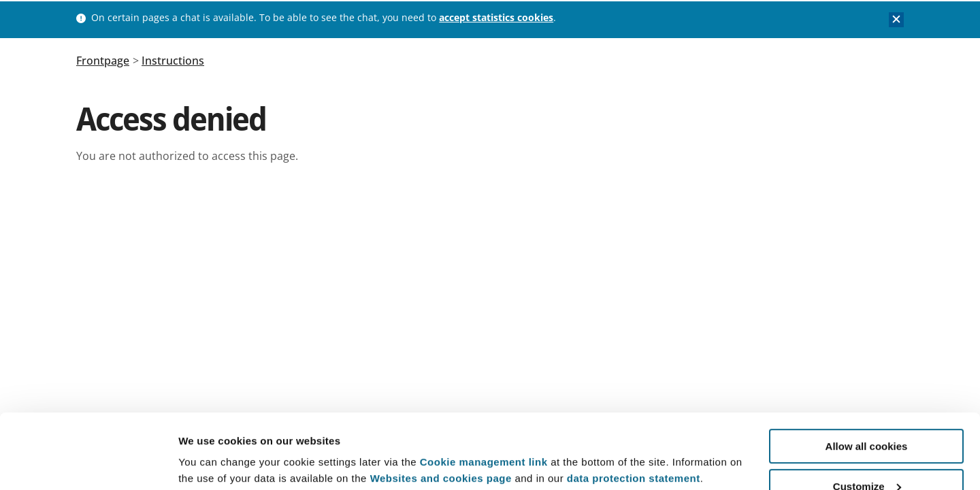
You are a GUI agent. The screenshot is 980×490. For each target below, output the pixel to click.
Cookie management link (484, 392)
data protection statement (634, 408)
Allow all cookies (867, 376)
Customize (867, 416)
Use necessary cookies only (866, 456)
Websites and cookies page (441, 408)
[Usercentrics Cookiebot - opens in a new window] (88, 463)
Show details (210, 446)
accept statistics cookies (496, 17)
